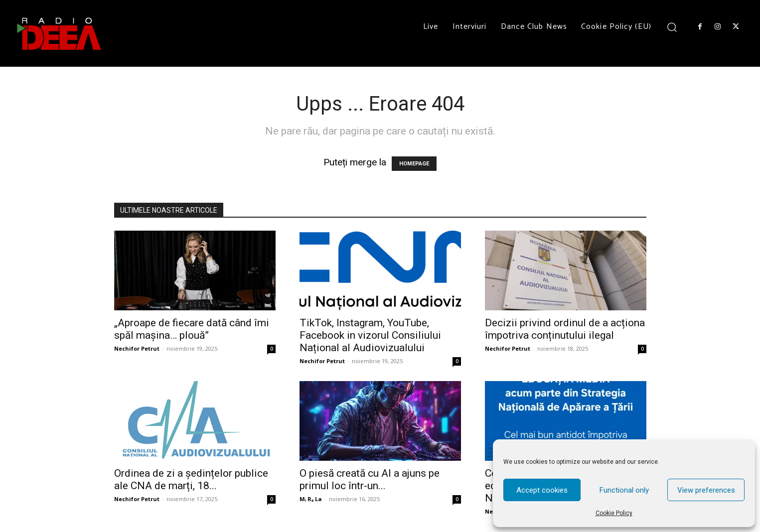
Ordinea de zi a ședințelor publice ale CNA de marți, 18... (191, 479)
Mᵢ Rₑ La (311, 499)
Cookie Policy (614, 513)
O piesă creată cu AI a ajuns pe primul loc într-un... (370, 479)
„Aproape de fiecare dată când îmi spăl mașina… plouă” (192, 329)
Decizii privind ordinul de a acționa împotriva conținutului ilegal (565, 329)
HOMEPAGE (414, 164)
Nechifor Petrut (137, 348)
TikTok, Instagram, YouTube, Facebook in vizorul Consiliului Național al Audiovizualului (370, 335)
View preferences (706, 490)
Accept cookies (542, 490)
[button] (672, 27)
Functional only (624, 490)
